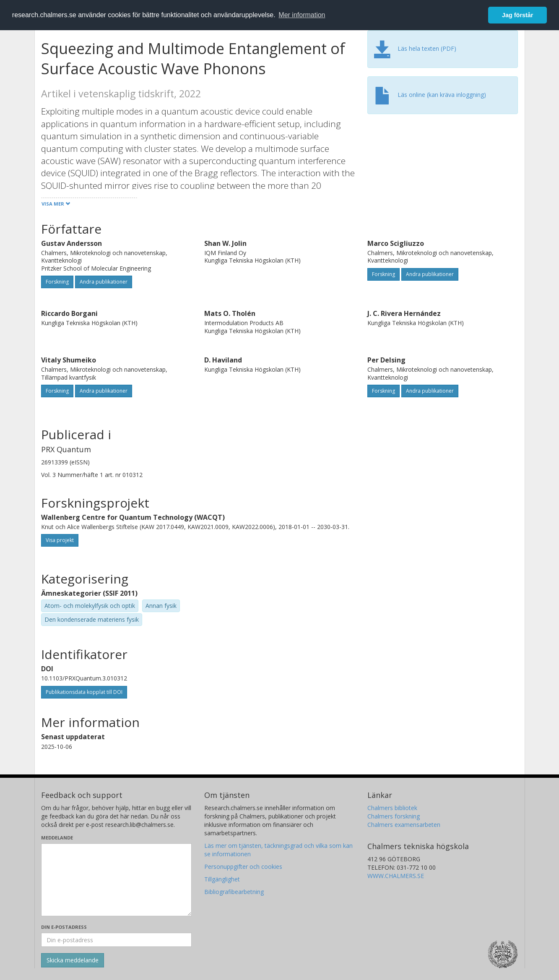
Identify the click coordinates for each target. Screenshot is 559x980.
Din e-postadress (64, 927)
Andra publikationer (104, 282)
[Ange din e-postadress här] (116, 940)
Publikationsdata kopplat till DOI (84, 692)
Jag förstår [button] (517, 15)
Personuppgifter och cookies (243, 867)
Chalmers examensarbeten (404, 825)
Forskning (57, 282)
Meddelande (57, 838)
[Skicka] (73, 960)
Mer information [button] (302, 15)
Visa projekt (60, 540)
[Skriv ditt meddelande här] (116, 880)
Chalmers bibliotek (392, 808)
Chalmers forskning (394, 816)
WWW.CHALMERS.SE (396, 876)
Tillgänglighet (222, 879)
